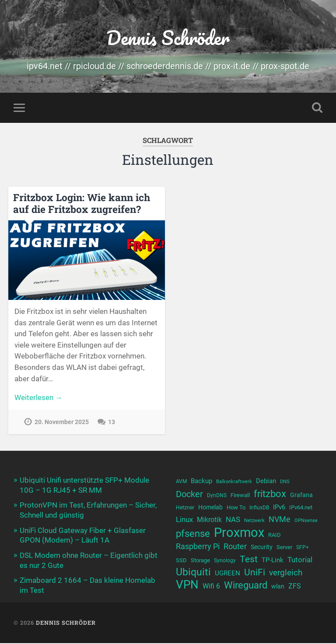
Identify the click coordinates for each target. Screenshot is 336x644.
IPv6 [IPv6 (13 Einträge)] (279, 509)
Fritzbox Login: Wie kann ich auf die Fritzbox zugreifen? (81, 204)
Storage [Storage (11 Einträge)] (200, 563)
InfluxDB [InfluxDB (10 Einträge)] (259, 509)
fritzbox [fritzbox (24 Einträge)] (270, 494)
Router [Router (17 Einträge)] (235, 549)
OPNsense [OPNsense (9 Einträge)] (306, 523)
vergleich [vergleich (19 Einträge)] (286, 576)
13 (112, 423)
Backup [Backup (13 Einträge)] (201, 482)
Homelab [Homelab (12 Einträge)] (210, 509)
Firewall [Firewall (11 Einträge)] (240, 496)
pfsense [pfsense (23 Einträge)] (193, 535)
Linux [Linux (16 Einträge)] (184, 522)
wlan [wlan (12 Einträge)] (278, 591)
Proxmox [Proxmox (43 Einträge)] (239, 534)
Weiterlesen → (38, 398)
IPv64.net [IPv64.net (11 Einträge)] (301, 509)
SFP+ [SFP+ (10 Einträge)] (303, 550)
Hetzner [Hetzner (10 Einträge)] (185, 509)
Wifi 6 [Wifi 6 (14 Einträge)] (211, 590)
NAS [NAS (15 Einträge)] (233, 522)
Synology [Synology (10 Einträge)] (225, 564)
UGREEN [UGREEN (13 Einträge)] (227, 577)
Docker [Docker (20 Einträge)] (189, 495)
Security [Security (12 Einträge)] (262, 550)
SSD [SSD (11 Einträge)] (181, 563)
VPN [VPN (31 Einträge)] (187, 589)
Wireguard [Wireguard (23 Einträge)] (246, 590)
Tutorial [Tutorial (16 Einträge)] (300, 563)
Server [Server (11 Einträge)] (284, 550)
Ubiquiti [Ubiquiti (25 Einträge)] (193, 576)
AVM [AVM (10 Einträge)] (181, 483)
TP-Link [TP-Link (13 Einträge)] (273, 563)
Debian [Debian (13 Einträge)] (266, 482)
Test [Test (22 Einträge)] (249, 562)
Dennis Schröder (168, 37)
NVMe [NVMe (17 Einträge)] (280, 521)
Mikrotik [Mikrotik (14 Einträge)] (209, 522)
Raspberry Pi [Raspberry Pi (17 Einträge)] (198, 549)
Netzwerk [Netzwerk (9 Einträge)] (254, 523)
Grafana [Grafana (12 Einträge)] (301, 496)
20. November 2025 (62, 423)
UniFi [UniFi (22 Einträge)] (255, 576)
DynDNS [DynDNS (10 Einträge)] (217, 496)
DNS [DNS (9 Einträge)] (285, 483)
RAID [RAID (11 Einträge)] (275, 537)
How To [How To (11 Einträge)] (236, 509)
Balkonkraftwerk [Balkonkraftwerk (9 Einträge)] (234, 483)
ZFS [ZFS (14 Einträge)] (295, 590)
